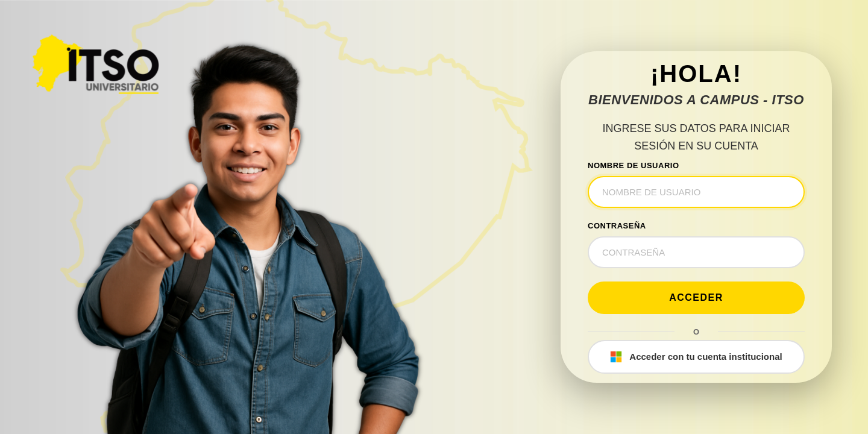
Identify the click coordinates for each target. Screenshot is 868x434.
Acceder (696, 297)
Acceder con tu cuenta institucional (696, 357)
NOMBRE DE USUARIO (634, 165)
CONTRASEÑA (617, 226)
